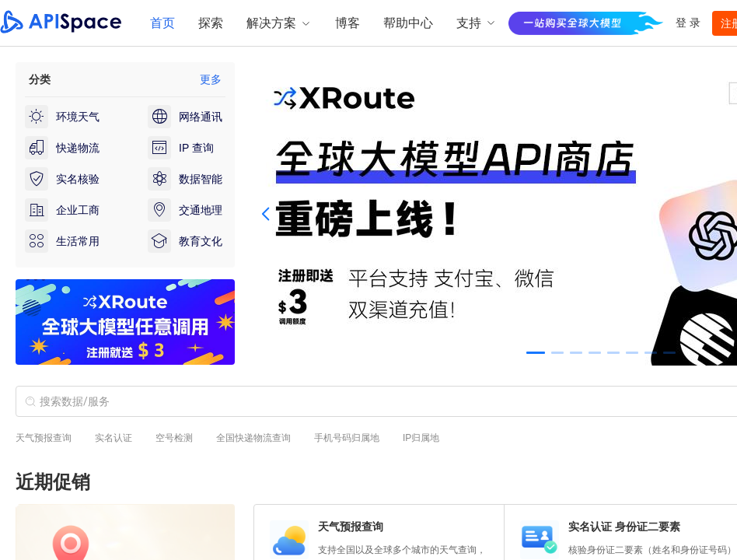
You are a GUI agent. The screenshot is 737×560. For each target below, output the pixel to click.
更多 (211, 79)
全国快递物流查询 (253, 438)
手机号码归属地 (347, 438)
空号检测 (174, 438)
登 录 (688, 23)
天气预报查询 (44, 438)
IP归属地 (421, 438)
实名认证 (114, 438)
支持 (477, 23)
